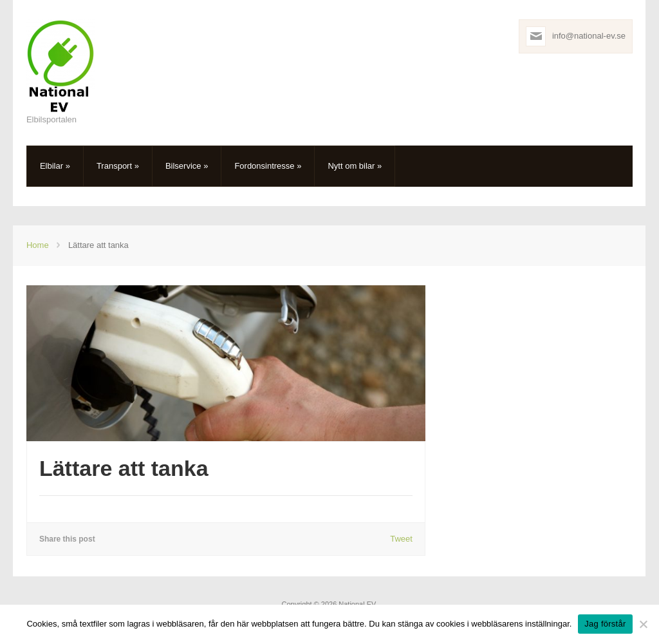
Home (38, 245)
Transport (118, 166)
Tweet (401, 539)
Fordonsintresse (268, 166)
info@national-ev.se (589, 36)
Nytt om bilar (355, 166)
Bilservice (187, 166)
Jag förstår (605, 624)
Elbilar (55, 166)
